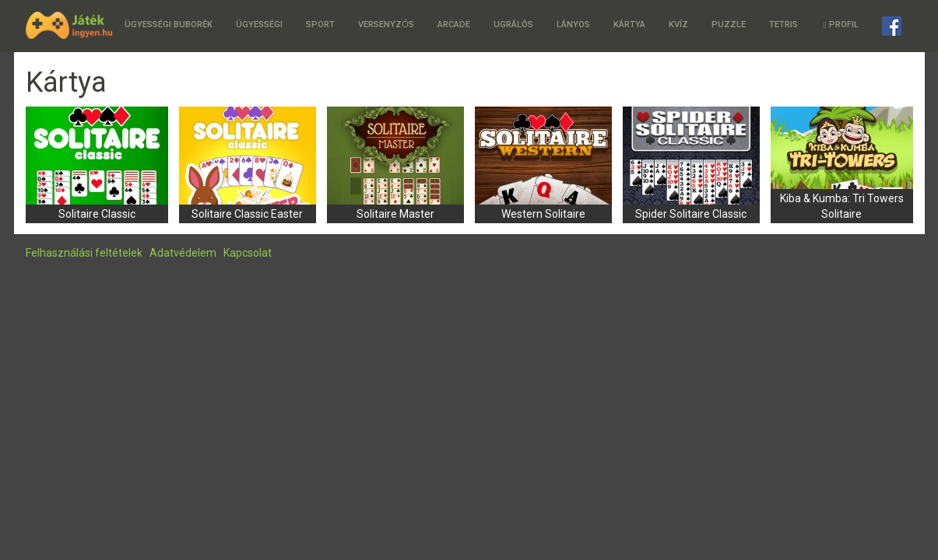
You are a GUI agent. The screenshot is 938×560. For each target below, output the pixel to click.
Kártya (629, 24)
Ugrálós (513, 24)
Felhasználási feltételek (84, 253)
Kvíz (678, 24)
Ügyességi (259, 24)
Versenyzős (386, 24)
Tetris (783, 24)
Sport (320, 24)
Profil (840, 24)
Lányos (573, 24)
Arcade (454, 24)
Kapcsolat (248, 253)
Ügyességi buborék (169, 24)
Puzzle (729, 24)
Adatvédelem (183, 253)
